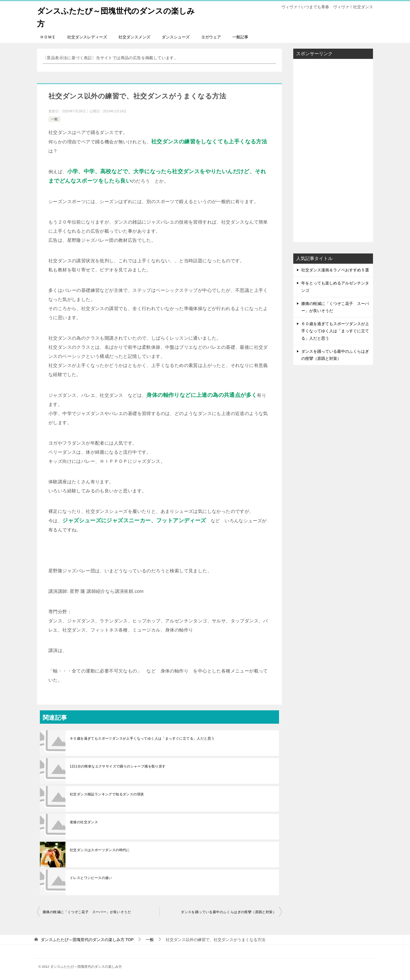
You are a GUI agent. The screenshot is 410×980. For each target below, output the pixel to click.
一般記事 (240, 37)
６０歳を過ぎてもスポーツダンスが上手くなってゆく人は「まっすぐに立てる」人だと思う (142, 738)
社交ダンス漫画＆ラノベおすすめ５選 (335, 270)
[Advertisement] (322, 149)
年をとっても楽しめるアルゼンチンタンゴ (335, 287)
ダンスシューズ (176, 37)
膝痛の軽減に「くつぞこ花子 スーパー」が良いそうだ (87, 912)
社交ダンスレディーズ (87, 37)
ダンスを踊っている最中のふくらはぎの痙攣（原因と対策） (228, 912)
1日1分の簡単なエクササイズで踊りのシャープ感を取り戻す (118, 766)
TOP (87, 940)
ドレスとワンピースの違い (91, 878)
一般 (54, 119)
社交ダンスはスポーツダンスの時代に (100, 850)
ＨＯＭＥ (48, 37)
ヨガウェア (211, 37)
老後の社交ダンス (84, 822)
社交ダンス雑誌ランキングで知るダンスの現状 (107, 794)
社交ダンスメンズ (134, 37)
